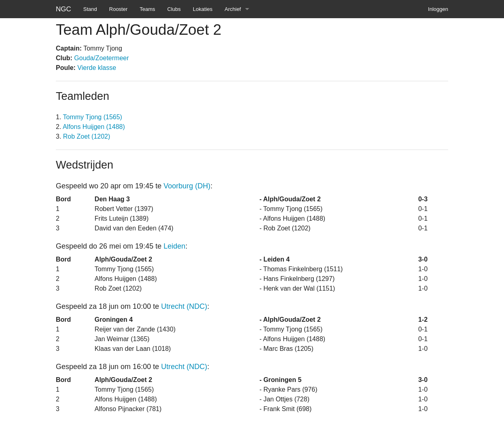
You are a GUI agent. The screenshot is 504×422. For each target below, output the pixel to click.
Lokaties (203, 9)
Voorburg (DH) (187, 186)
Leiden (174, 246)
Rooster (119, 9)
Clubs (174, 9)
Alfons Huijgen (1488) (94, 127)
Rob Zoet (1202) (87, 136)
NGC (64, 9)
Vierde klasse (97, 68)
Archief (233, 9)
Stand (90, 9)
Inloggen (438, 9)
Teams (147, 9)
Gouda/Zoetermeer (101, 58)
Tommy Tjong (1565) (93, 117)
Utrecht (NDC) (184, 306)
